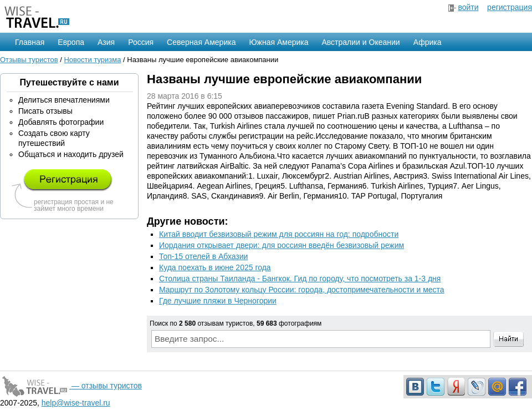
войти (468, 7)
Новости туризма (92, 60)
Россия (141, 42)
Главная (30, 42)
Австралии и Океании (361, 42)
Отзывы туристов (29, 60)
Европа (71, 42)
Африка (428, 42)
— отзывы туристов (71, 386)
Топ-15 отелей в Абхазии (203, 256)
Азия (106, 42)
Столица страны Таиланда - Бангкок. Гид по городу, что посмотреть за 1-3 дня (300, 279)
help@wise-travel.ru (76, 403)
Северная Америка (201, 42)
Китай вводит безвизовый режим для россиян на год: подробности (279, 234)
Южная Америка (278, 42)
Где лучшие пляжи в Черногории (218, 301)
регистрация (510, 7)
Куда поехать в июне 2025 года (215, 267)
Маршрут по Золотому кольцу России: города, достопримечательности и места (302, 290)
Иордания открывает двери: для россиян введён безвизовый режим (282, 245)
